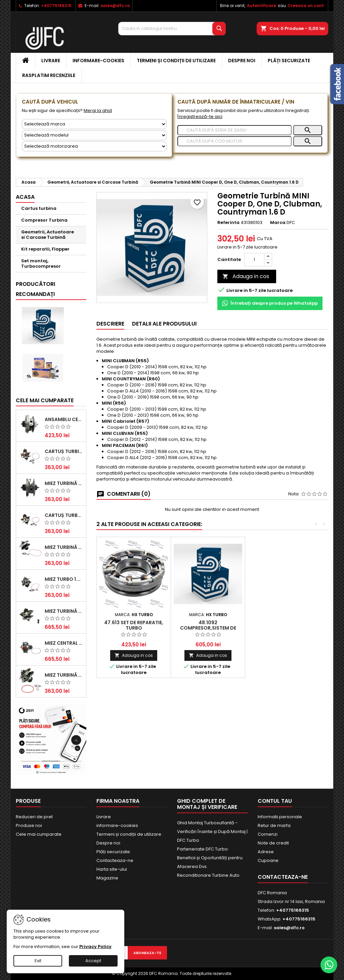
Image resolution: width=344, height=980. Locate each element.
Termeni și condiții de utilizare (176, 61)
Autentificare (262, 6)
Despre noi (242, 61)
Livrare (51, 61)
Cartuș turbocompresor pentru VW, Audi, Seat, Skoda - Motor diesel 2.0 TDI (64, 515)
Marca (278, 223)
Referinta (228, 223)
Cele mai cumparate (45, 400)
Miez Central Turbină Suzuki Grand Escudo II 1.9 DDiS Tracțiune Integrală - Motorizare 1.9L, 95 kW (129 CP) (64, 643)
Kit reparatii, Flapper (45, 249)
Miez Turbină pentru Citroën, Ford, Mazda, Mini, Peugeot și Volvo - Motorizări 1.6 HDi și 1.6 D (64, 547)
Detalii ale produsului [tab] (164, 324)
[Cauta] (172, 29)
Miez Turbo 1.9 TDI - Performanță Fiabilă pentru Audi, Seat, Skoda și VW (64, 579)
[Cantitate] (254, 260)
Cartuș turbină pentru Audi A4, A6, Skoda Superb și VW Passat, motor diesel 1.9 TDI (64, 451)
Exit (38, 961)
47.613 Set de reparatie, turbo (134, 625)
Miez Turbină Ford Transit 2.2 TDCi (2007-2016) (64, 483)
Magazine (107, 878)
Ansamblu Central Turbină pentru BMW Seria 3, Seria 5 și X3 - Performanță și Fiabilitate (64, 419)
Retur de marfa (274, 825)
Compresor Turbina (44, 220)
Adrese (266, 852)
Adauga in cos (246, 276)
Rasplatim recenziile (49, 75)
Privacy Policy (95, 947)
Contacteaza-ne (115, 860)
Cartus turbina (39, 208)
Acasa (25, 197)
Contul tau (275, 801)
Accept (93, 961)
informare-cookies (98, 61)
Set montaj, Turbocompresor (41, 263)
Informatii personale (280, 817)
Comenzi (268, 834)
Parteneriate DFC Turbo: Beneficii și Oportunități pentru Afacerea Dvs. (210, 858)
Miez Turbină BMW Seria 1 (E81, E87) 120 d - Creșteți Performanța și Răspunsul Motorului (64, 675)
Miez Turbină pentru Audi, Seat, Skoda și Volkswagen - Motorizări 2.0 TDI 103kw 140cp (64, 611)
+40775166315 (56, 6)
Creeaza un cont (306, 6)
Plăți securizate (289, 61)
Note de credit (273, 843)
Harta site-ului (112, 869)
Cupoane (268, 860)
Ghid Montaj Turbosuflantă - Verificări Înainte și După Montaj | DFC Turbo (212, 832)
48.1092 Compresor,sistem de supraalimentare (208, 628)
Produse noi (29, 825)
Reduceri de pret (34, 817)
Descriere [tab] (110, 324)
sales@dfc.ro (115, 6)
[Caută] (234, 130)
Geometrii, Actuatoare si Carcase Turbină (48, 235)
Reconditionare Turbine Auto (208, 875)
